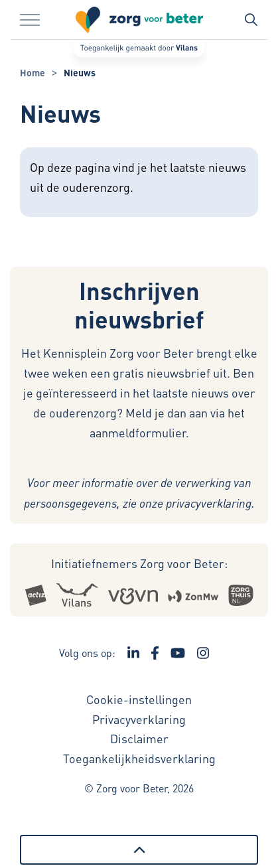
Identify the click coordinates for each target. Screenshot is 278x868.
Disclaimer (139, 738)
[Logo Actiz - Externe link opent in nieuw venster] (35, 595)
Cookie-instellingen (139, 699)
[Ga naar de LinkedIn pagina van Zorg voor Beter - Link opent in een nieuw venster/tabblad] (133, 653)
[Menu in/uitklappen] (30, 20)
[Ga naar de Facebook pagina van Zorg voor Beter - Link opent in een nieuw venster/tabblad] (155, 653)
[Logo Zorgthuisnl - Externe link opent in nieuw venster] (241, 595)
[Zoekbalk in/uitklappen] (251, 20)
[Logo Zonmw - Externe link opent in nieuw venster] (193, 595)
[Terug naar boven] (139, 850)
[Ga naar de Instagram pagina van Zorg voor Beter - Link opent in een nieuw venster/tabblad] (203, 653)
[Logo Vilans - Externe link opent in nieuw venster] (77, 595)
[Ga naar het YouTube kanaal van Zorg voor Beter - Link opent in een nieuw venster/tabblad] (178, 653)
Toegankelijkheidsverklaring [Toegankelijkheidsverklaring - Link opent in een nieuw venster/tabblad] (139, 758)
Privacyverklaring (139, 719)
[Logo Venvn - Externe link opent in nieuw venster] (133, 595)
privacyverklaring (209, 503)
